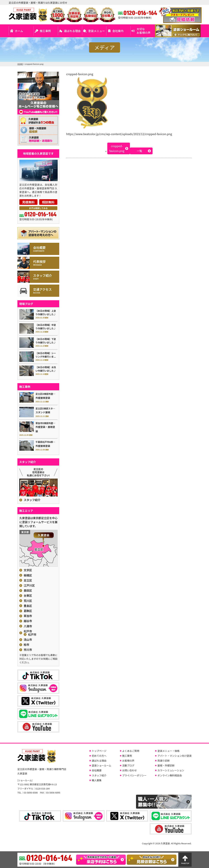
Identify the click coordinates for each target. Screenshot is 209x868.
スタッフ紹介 (32, 500)
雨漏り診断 (164, 761)
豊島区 (28, 606)
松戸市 (28, 631)
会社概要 (97, 770)
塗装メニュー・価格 (168, 751)
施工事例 (45, 31)
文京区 (28, 570)
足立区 (28, 580)
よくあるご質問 (131, 751)
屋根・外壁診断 (166, 765)
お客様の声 (128, 761)
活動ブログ (128, 765)
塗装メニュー (96, 31)
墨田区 (28, 590)
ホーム (19, 31)
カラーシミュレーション (171, 770)
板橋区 (28, 575)
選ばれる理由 (72, 31)
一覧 (140, 151)
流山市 (28, 640)
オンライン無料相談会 (170, 775)
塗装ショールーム (102, 765)
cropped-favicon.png (117, 148)
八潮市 (28, 626)
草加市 (28, 616)
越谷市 (28, 621)
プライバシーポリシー (134, 775)
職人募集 (97, 780)
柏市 (26, 645)
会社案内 (118, 31)
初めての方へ (99, 756)
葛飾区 (28, 611)
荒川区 (28, 601)
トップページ (99, 751)
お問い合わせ (130, 770)
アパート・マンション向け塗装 (175, 756)
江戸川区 (29, 585)
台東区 (28, 596)
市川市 (28, 650)
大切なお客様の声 (144, 31)
